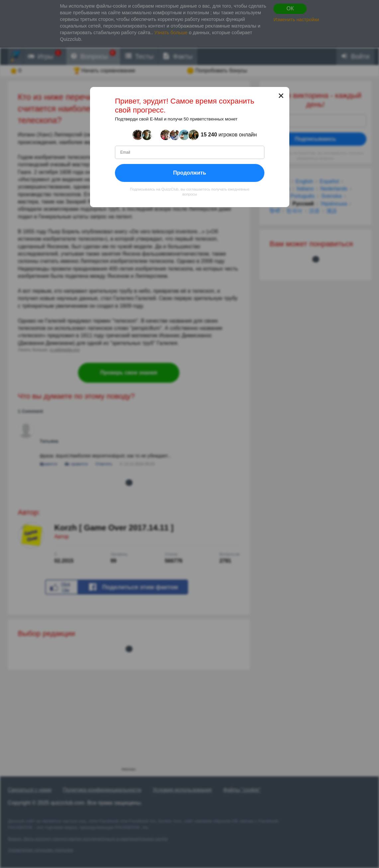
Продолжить (189, 172)
